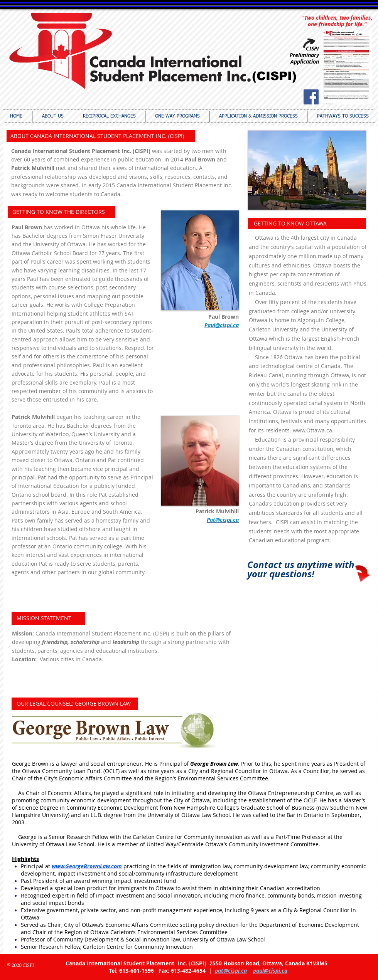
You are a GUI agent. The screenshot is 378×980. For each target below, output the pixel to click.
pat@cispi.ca (231, 971)
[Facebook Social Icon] (311, 97)
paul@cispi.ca (270, 971)
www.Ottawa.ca (312, 430)
